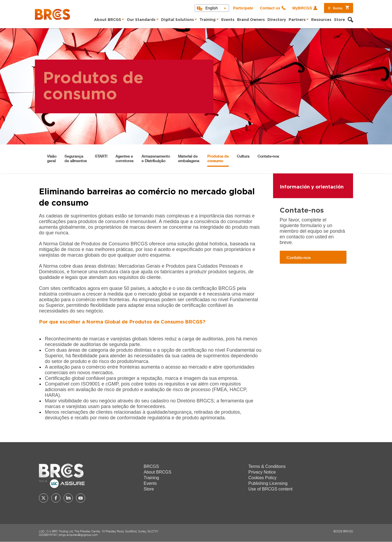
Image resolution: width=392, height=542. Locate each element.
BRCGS (151, 466)
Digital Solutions (177, 20)
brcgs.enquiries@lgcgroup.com (78, 535)
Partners (297, 20)
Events (228, 20)
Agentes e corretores (124, 158)
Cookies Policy (262, 478)
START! (101, 156)
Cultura (243, 156)
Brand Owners (251, 20)
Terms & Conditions (267, 466)
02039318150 (48, 535)
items (335, 8)
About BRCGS (108, 20)
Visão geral (52, 158)
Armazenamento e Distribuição (156, 158)
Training (208, 20)
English (212, 8)
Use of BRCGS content (271, 489)
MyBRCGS (302, 8)
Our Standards (141, 20)
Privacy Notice (262, 472)
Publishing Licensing (268, 483)
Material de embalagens (189, 158)
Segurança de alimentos (76, 158)
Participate (243, 8)
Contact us (270, 8)
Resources (321, 20)
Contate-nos (268, 156)
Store (340, 20)
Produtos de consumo (218, 158)
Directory (277, 20)
